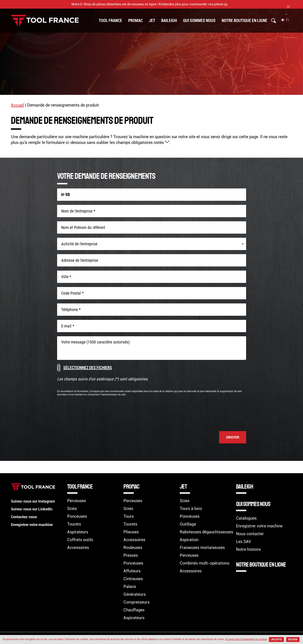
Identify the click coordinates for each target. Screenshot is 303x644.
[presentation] (215, 411)
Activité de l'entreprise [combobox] (79, 244)
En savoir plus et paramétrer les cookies (254, 634)
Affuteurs (132, 571)
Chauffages (134, 610)
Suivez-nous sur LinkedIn (34, 509)
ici (226, 4)
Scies (72, 509)
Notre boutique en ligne (244, 20)
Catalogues (246, 518)
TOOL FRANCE (110, 20)
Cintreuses (133, 579)
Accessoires (78, 548)
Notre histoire (248, 549)
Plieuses (131, 532)
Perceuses (77, 501)
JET (152, 20)
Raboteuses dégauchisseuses (206, 532)
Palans (130, 587)
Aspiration (189, 540)
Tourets (74, 524)
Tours (129, 516)
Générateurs (135, 594)
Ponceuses (77, 516)
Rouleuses (133, 548)
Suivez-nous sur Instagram (35, 501)
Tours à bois (191, 509)
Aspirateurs (78, 532)
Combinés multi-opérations (204, 563)
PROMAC (135, 20)
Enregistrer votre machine (34, 525)
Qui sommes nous (199, 20)
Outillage (188, 524)
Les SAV (244, 542)
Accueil (17, 105)
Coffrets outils (80, 540)
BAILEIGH (169, 20)
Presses (131, 555)
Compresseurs (137, 602)
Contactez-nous (25, 517)
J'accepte (285, 635)
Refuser (152, 639)
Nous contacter (250, 534)
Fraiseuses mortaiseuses (202, 548)
